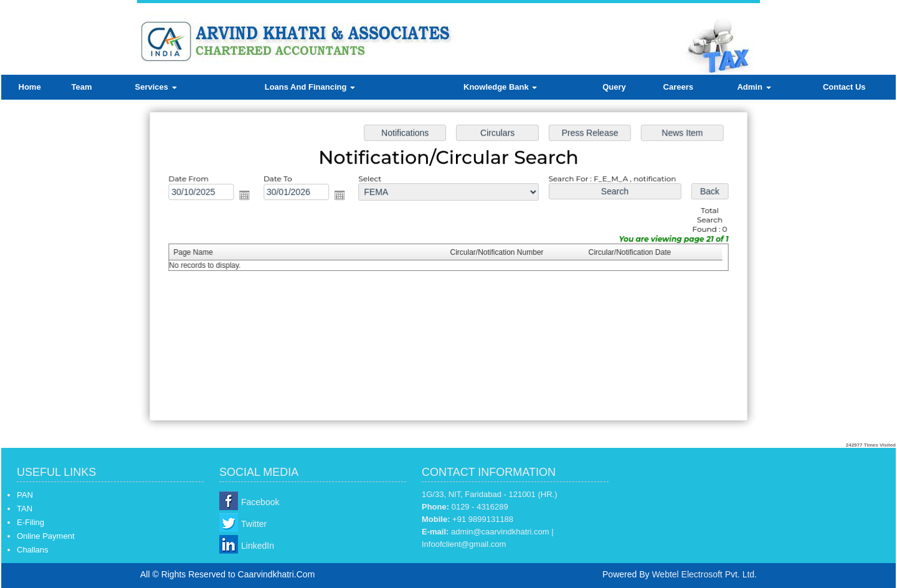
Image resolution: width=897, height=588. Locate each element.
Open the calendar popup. (249, 197)
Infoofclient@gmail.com (464, 544)
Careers (678, 87)
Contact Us (844, 87)
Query (614, 87)
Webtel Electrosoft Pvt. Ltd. (704, 574)
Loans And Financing (310, 87)
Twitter (254, 524)
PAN (25, 495)
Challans (33, 550)
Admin (754, 87)
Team (82, 87)
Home (30, 87)
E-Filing (31, 522)
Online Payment (46, 536)
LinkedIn (258, 546)
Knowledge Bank (500, 87)
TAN (25, 509)
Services (156, 87)
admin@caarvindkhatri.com (500, 532)
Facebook (260, 502)
